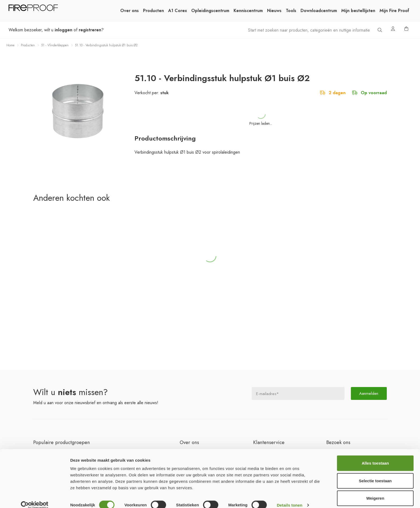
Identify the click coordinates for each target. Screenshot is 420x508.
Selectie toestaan (375, 473)
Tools (291, 11)
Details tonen (289, 497)
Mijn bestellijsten (358, 11)
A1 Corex (178, 11)
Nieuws (274, 11)
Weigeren (375, 490)
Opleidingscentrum (210, 11)
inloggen (63, 30)
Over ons (130, 11)
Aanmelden (369, 393)
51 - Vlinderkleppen (55, 45)
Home (10, 45)
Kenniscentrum (248, 11)
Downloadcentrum (319, 11)
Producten (153, 11)
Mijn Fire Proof (394, 11)
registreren (90, 30)
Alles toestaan (375, 455)
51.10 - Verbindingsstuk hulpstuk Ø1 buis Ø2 (106, 45)
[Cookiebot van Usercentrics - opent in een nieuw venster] (35, 498)
